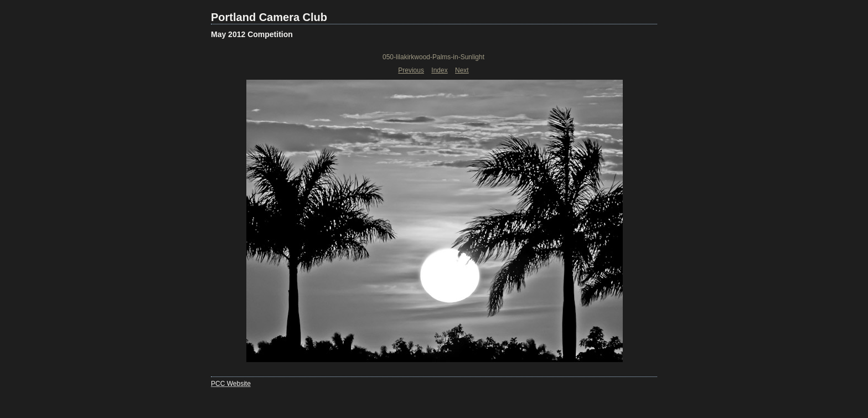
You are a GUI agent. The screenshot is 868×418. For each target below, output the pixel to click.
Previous (411, 70)
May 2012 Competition (252, 34)
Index (439, 70)
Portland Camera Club (269, 17)
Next (462, 70)
